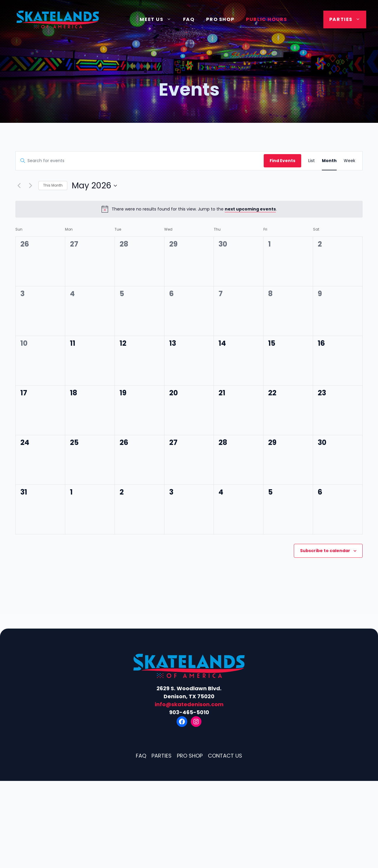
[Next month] (30, 186)
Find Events (282, 161)
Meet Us (158, 19)
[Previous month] (19, 186)
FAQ (189, 19)
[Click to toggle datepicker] (94, 186)
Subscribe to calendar (325, 551)
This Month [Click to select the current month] (53, 185)
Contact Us (225, 756)
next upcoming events (250, 209)
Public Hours (267, 19)
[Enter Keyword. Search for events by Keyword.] (140, 161)
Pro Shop (220, 19)
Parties (348, 19)
